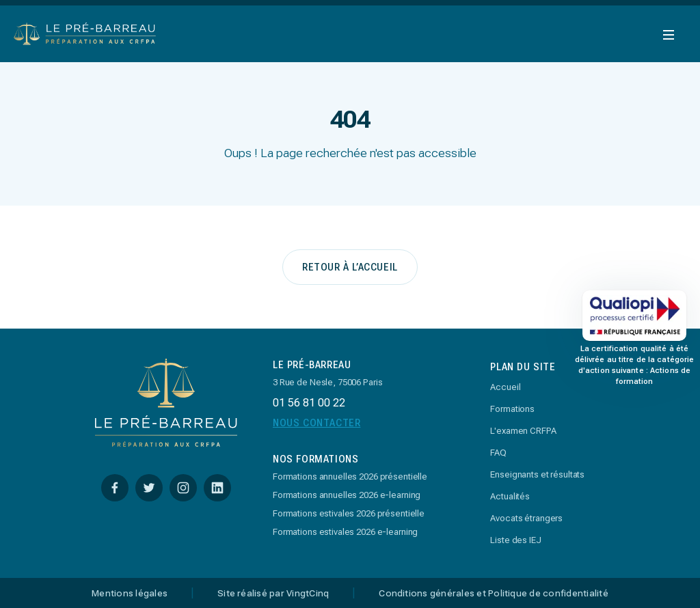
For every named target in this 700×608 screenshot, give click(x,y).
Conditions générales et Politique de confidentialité (493, 594)
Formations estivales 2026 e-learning (345, 532)
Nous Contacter (317, 423)
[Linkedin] (217, 488)
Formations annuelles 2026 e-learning (347, 495)
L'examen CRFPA (523, 431)
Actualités (510, 496)
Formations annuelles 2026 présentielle (350, 476)
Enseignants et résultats (537, 474)
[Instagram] (183, 488)
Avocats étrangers (526, 518)
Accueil (505, 387)
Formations (512, 409)
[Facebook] (115, 488)
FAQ (498, 453)
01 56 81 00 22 (309, 403)
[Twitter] (149, 488)
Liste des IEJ (515, 540)
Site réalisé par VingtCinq (273, 594)
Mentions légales (130, 594)
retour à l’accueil (350, 267)
